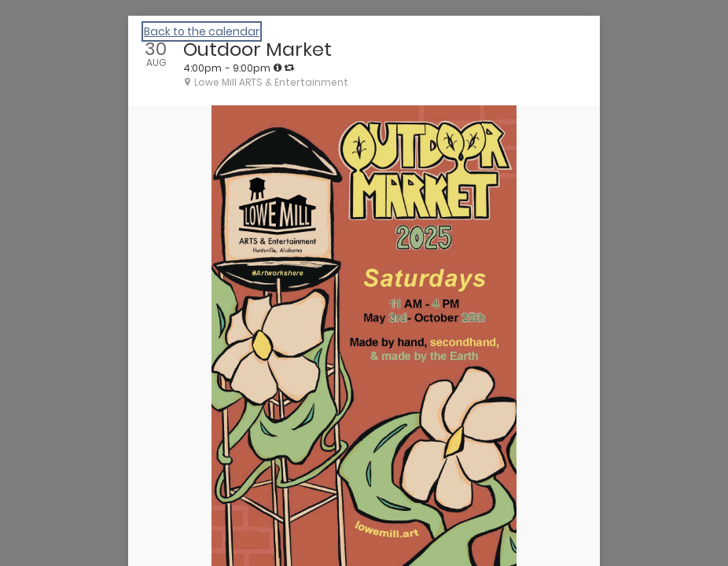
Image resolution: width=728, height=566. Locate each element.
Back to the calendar (202, 31)
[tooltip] (278, 68)
